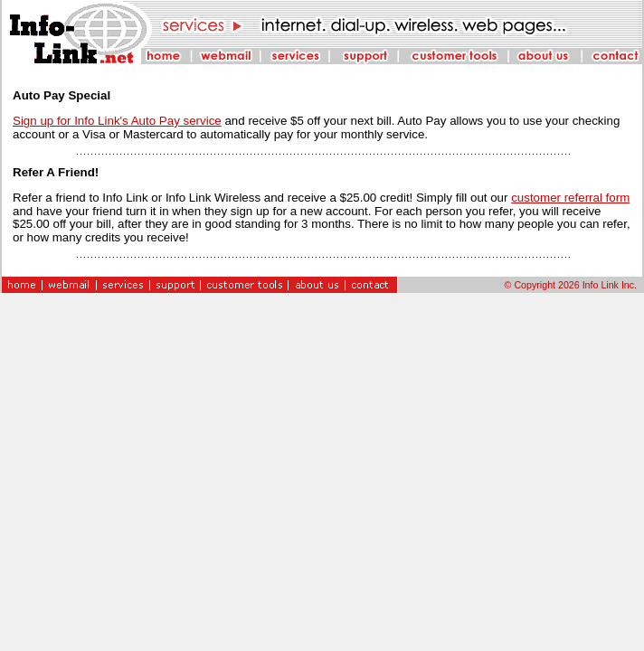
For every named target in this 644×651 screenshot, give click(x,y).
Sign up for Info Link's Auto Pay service (117, 121)
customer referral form (570, 198)
